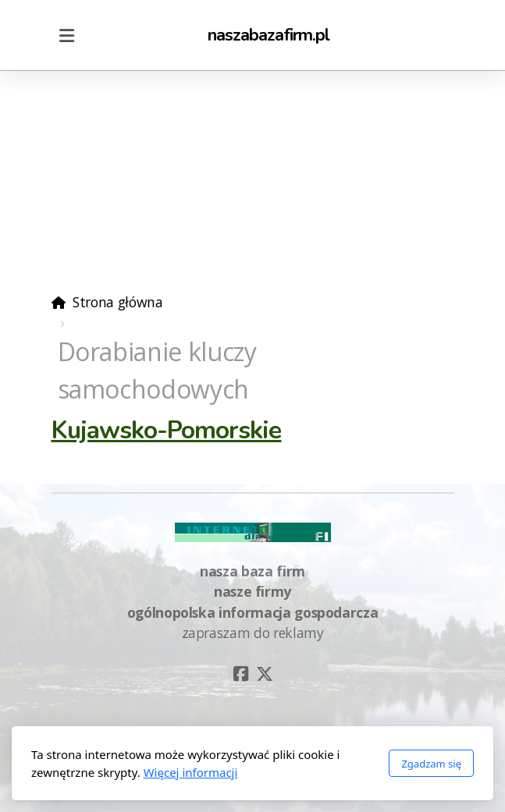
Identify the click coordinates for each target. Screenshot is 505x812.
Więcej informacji (191, 772)
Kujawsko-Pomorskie (167, 430)
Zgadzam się (431, 764)
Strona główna (117, 302)
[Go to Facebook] (241, 674)
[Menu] (67, 35)
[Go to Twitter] (265, 674)
